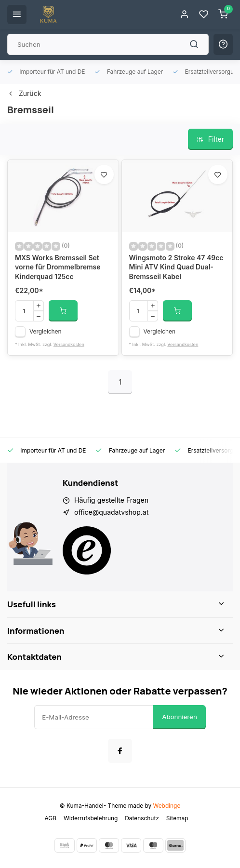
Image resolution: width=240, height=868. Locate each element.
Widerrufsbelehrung (91, 818)
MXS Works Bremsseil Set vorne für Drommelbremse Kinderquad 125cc (58, 267)
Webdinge (167, 806)
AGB (51, 818)
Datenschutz (142, 818)
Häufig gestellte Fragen (111, 500)
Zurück (24, 93)
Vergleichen (46, 331)
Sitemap (177, 818)
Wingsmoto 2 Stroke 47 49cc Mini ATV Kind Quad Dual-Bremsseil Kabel (176, 267)
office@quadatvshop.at (111, 512)
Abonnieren (180, 717)
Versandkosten (69, 344)
